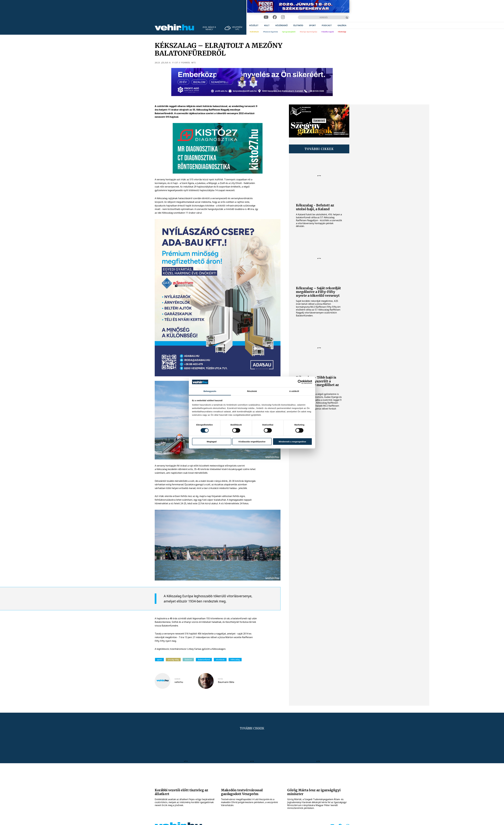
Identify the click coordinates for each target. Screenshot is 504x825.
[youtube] (266, 17)
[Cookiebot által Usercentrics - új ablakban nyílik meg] (300, 382)
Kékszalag (235, 660)
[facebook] (275, 17)
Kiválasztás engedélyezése (252, 442)
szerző (177, 679)
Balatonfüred (204, 660)
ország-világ (173, 660)
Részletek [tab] (252, 391)
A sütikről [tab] (294, 391)
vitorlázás (220, 660)
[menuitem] (254, 25)
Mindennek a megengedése (292, 442)
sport (159, 660)
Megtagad (212, 442)
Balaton (188, 660)
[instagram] (283, 17)
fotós (220, 679)
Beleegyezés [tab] (210, 391)
